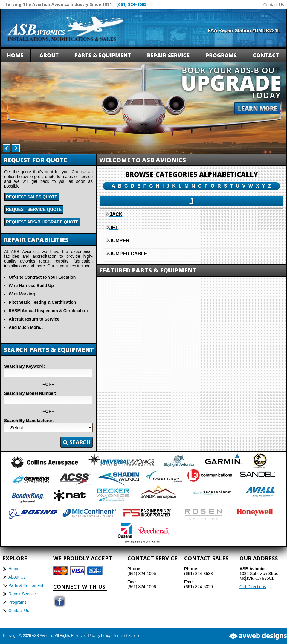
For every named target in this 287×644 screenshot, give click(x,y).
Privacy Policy (99, 636)
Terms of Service (127, 636)
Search (77, 442)
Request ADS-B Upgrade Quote (42, 222)
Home (14, 569)
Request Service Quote (34, 209)
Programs (17, 602)
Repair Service (22, 594)
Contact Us (274, 5)
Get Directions (253, 587)
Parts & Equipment (26, 585)
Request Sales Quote (32, 197)
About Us (17, 577)
